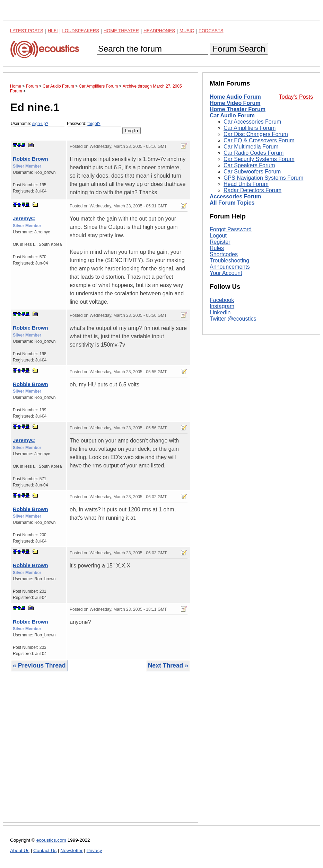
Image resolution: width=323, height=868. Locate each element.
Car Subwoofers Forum (252, 172)
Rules (217, 341)
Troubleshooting (229, 353)
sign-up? (40, 124)
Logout (218, 328)
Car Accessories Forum (252, 122)
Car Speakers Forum (249, 165)
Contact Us (45, 851)
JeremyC (24, 218)
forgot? (94, 124)
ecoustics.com (51, 840)
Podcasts (211, 31)
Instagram (222, 399)
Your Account (226, 366)
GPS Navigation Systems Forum (263, 178)
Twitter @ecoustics (233, 411)
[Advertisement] (101, 752)
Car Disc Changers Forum (256, 134)
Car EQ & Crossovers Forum (259, 140)
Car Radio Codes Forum (254, 153)
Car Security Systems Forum (259, 159)
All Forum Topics (232, 203)
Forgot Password (231, 322)
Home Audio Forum (235, 97)
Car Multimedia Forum (251, 147)
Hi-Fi (53, 31)
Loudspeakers (81, 31)
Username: (38, 127)
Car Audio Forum (232, 115)
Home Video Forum (235, 103)
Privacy (94, 851)
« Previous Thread (39, 665)
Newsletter (71, 851)
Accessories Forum (235, 196)
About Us (20, 851)
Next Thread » (168, 665)
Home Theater (121, 31)
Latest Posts (27, 31)
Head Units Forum (246, 184)
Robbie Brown (30, 159)
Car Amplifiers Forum (250, 128)
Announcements (230, 360)
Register (220, 335)
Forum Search (239, 49)
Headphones (159, 31)
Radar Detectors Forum (252, 190)
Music (187, 31)
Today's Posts (296, 97)
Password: (94, 127)
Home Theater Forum (238, 109)
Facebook (222, 392)
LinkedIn (220, 405)
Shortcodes (224, 347)
